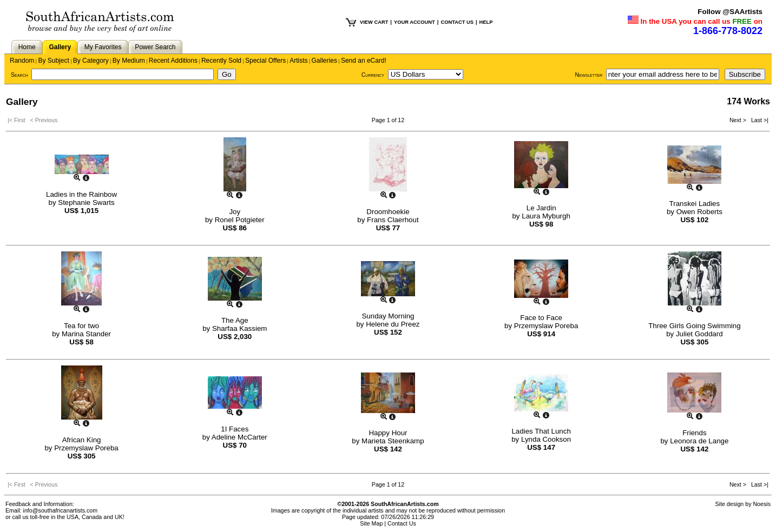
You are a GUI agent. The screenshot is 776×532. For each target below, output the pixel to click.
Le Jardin (541, 208)
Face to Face (541, 318)
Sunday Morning (388, 316)
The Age (235, 320)
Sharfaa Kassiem (240, 328)
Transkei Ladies (695, 204)
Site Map (371, 523)
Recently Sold (221, 61)
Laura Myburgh (546, 216)
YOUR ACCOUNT (415, 22)
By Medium (129, 61)
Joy (235, 212)
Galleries (324, 61)
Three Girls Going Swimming (694, 326)
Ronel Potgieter (240, 220)
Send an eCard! (364, 61)
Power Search (155, 47)
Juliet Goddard (699, 334)
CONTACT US (457, 22)
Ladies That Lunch (541, 431)
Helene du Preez (393, 324)
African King (82, 440)
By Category (91, 61)
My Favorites (103, 47)
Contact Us (402, 523)
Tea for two (81, 326)
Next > (739, 120)
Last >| (758, 120)
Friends (694, 433)
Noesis (762, 504)
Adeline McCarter (239, 437)
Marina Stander (86, 334)
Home (27, 47)
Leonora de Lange (699, 441)
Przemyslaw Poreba (546, 326)
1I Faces (235, 429)
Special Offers (265, 61)
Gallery (60, 47)
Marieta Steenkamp (393, 441)
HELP (486, 22)
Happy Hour (388, 433)
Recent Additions (173, 61)
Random (22, 61)
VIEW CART (374, 22)
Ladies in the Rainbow (81, 194)
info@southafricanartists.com (61, 510)
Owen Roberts (699, 212)
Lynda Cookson (546, 439)
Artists (298, 61)
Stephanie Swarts (86, 202)
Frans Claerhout (393, 220)
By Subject (53, 61)
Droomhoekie (388, 212)
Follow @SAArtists (730, 12)
